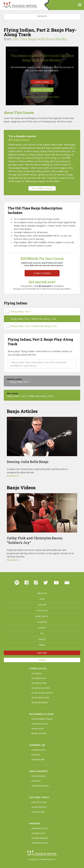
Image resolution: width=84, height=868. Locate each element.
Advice (37, 755)
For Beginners (41, 702)
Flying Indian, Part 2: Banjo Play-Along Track (33, 319)
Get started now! (42, 282)
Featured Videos (39, 797)
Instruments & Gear (41, 714)
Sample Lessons (42, 688)
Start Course (42, 82)
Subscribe (42, 653)
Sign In (42, 660)
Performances (41, 838)
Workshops (40, 678)
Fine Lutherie (40, 733)
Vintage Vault (41, 724)
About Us (42, 593)
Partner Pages (41, 843)
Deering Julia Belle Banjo (28, 462)
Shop (42, 599)
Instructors (40, 683)
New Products (41, 828)
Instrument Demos (43, 719)
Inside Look (39, 833)
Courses (38, 673)
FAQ (42, 633)
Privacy (42, 639)
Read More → (14, 476)
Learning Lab (37, 745)
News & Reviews (38, 771)
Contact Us (42, 611)
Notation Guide (41, 698)
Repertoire (39, 760)
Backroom (39, 812)
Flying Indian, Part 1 (21, 311)
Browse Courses (42, 90)
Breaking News (41, 786)
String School (38, 668)
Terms (42, 645)
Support (42, 605)
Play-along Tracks (43, 693)
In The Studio (40, 802)
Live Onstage (40, 807)
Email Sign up (42, 616)
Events (37, 781)
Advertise (42, 622)
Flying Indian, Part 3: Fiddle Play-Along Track (34, 326)
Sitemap (42, 628)
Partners (35, 823)
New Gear (38, 729)
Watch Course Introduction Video (42, 97)
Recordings (40, 776)
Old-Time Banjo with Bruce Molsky (40, 39)
